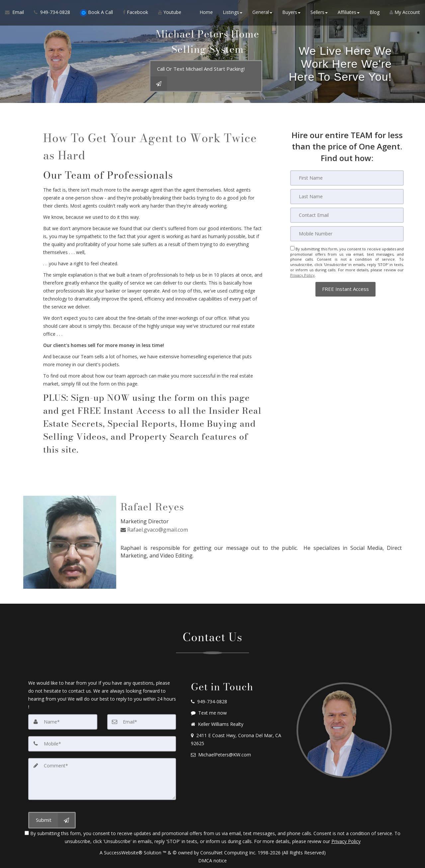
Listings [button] (233, 13)
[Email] (347, 215)
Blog (375, 13)
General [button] (262, 13)
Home (206, 13)
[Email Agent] (17, 13)
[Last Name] (347, 197)
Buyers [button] (291, 13)
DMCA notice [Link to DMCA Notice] (212, 861)
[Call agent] (52, 13)
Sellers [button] (319, 13)
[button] (345, 288)
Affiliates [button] (349, 13)
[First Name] (347, 178)
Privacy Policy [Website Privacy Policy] (302, 275)
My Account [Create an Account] (405, 13)
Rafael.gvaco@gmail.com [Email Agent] (154, 529)
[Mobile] (347, 234)
